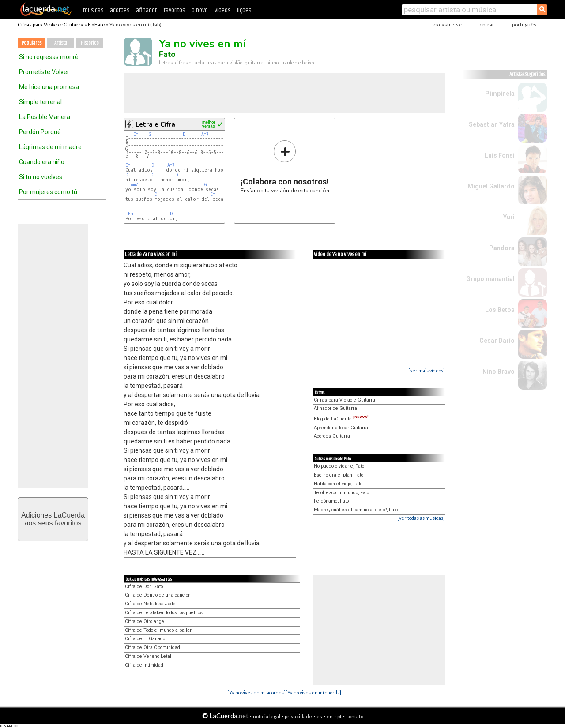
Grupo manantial (490, 279)
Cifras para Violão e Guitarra (51, 24)
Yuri (509, 217)
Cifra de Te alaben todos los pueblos (164, 613)
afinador (146, 10)
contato (355, 716)
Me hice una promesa (49, 87)
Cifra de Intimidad (144, 665)
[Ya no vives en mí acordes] (256, 692)
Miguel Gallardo (491, 186)
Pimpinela (500, 94)
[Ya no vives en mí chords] (313, 692)
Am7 (205, 134)
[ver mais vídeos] (427, 370)
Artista (61, 43)
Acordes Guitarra (332, 436)
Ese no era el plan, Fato (339, 475)
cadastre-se (448, 24)
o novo (200, 10)
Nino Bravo (499, 372)
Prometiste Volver (44, 72)
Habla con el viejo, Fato (338, 484)
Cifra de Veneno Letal (148, 656)
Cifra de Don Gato (144, 587)
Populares (32, 43)
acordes (120, 10)
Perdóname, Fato (331, 501)
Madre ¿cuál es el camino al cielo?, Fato (356, 510)
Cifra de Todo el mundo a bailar (158, 630)
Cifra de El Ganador (146, 639)
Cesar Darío (497, 341)
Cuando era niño (42, 162)
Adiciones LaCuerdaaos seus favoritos (53, 519)
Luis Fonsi (500, 155)
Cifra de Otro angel (145, 621)
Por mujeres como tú (48, 192)
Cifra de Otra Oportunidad (153, 647)
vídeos (222, 10)
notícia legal (267, 716)
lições (244, 10)
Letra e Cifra (155, 124)
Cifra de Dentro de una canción (158, 595)
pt (339, 716)
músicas (93, 10)
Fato (100, 24)
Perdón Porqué (40, 132)
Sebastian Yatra (492, 124)
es (319, 716)
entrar (487, 24)
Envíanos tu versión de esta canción (285, 167)
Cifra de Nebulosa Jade (150, 604)
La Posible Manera (45, 117)
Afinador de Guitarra (335, 408)
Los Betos (500, 310)
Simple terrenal (40, 102)
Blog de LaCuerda (341, 419)
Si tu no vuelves (41, 177)
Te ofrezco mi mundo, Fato (341, 493)
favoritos (174, 10)
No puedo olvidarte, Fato (339, 466)
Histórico (90, 43)
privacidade (298, 716)
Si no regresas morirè (49, 57)
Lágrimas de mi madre (50, 147)
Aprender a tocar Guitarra (341, 428)
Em (136, 134)
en (330, 716)
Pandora (502, 248)
